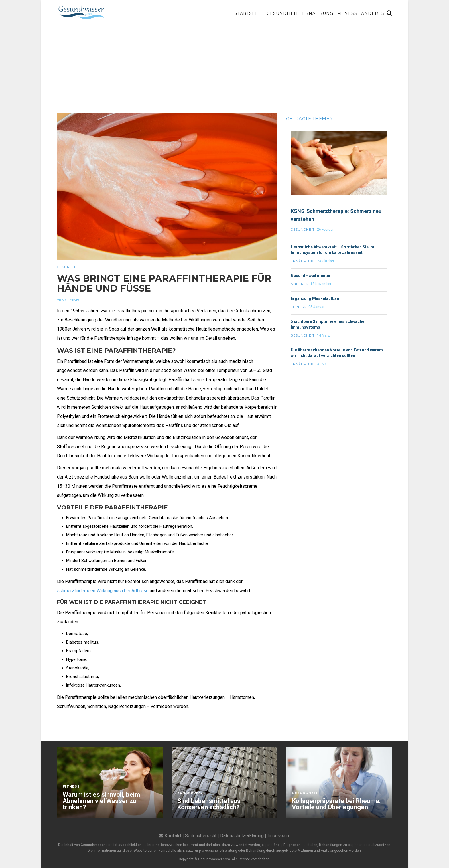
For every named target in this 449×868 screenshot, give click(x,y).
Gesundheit (282, 13)
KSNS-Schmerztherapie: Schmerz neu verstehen (336, 215)
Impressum (279, 836)
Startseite (249, 13)
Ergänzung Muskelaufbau (315, 298)
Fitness (347, 13)
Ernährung (318, 13)
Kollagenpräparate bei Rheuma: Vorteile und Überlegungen (336, 804)
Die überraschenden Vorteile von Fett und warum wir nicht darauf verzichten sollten (337, 353)
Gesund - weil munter (311, 276)
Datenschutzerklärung (242, 836)
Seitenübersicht (201, 836)
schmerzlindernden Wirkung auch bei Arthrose (103, 591)
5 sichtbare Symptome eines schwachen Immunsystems (329, 324)
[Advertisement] (224, 70)
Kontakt (173, 836)
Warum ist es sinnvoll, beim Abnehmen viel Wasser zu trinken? (101, 801)
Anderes (373, 13)
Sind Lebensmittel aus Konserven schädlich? (209, 804)
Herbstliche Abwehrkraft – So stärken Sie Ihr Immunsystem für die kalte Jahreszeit (333, 250)
